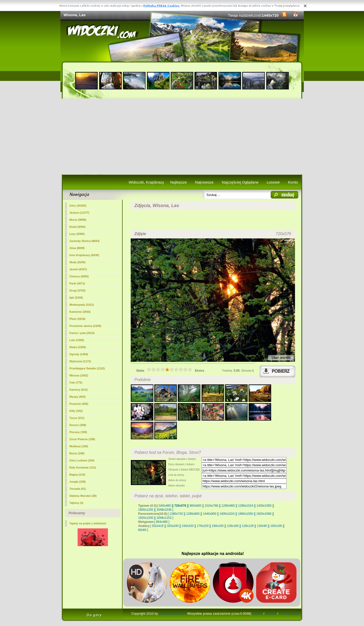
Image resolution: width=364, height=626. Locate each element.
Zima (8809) (77, 248)
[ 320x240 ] (173, 526)
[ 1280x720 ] (176, 514)
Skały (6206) (78, 262)
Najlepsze (178, 182)
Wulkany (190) (79, 446)
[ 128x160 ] (233, 526)
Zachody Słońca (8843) (85, 241)
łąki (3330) (76, 298)
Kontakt (271, 613)
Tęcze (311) (77, 418)
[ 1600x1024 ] (227, 514)
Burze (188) (77, 453)
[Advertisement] (182, 137)
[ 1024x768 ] (211, 506)
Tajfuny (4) (76, 503)
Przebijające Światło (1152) (87, 368)
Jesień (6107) (78, 269)
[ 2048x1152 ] (164, 518)
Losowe (273, 182)
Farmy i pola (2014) (82, 333)
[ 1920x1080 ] (264, 514)
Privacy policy (289, 613)
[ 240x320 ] (188, 526)
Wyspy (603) (78, 397)
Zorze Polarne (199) (82, 439)
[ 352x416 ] (158, 526)
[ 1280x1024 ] (246, 506)
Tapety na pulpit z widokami (88, 523)
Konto (293, 182)
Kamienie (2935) (80, 312)
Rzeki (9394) (78, 227)
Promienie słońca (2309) (85, 326)
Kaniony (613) (79, 390)
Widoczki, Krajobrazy (146, 182)
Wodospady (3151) (82, 305)
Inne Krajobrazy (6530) (84, 255)
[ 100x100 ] (276, 526)
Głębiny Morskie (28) (83, 496)
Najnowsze (204, 182)
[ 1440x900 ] (210, 514)
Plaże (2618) (77, 319)
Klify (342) (76, 411)
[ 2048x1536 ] (164, 510)
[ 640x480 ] (165, 506)
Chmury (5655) (79, 276)
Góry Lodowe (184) (82, 460)
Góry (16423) (78, 206)
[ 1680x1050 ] (246, 514)
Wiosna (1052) (79, 375)
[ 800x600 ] (196, 506)
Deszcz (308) (78, 425)
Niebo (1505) (78, 347)
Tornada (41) (78, 489)
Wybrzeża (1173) (80, 361)
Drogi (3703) (78, 290)
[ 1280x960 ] (228, 506)
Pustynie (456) (79, 404)
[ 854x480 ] (162, 522)
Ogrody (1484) (79, 354)
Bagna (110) (77, 475)
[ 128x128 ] (248, 526)
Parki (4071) (77, 283)
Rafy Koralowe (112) (83, 467)
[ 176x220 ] (203, 526)
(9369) (77, 234)
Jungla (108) (78, 482)
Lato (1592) (77, 340)
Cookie (257, 613)
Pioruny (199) (78, 432)
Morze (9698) (78, 220)
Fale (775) (76, 383)
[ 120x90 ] (262, 526)
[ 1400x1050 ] (264, 506)
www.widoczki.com (173, 613)
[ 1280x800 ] (193, 514)
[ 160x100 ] (218, 526)
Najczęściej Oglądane (240, 182)
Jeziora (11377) (79, 213)
